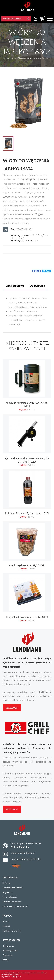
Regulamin (7, 892)
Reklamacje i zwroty (12, 931)
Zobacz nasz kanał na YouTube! (26, 859)
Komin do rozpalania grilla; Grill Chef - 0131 (27, 386)
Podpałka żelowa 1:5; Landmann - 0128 (27, 495)
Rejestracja (8, 955)
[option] (27, 103)
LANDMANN (27, 6)
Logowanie (35, 19)
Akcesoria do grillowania (29, 58)
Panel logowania (10, 950)
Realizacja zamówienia (13, 888)
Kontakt (6, 926)
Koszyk (6, 960)
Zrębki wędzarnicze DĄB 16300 (27, 547)
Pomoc (6, 921)
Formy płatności (10, 897)
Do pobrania (37, 286)
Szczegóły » (12, 708)
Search (28, 19)
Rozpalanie (46, 58)
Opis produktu (15, 286)
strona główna (10, 58)
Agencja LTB (16, 977)
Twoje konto (8, 946)
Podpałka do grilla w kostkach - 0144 (27, 599)
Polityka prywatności (12, 902)
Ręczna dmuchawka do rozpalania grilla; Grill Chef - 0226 (27, 442)
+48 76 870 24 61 (20, 847)
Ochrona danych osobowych (16, 906)
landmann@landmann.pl (23, 853)
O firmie (6, 883)
